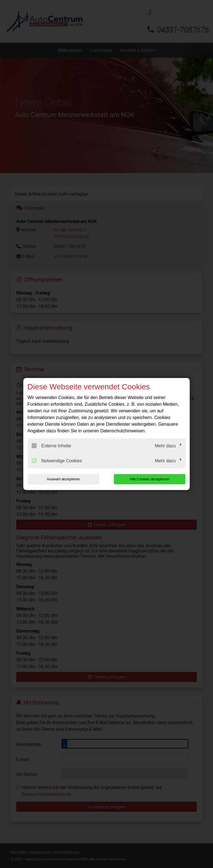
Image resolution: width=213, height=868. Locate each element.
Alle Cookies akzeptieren (150, 479)
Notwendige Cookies (57, 461)
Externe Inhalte (51, 446)
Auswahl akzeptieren (63, 479)
